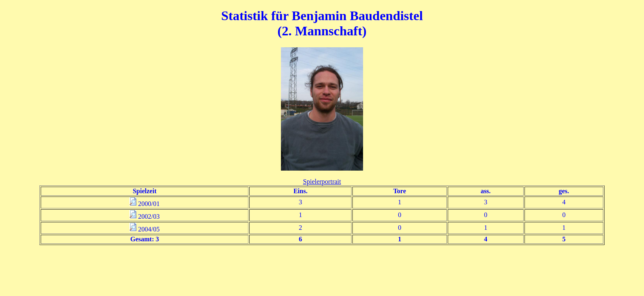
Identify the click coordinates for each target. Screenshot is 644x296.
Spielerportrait (322, 182)
